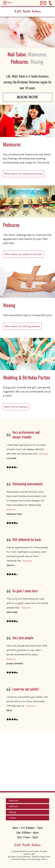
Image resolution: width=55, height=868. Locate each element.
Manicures (14, 801)
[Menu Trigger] (8, 2)
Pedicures (13, 806)
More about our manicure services (24, 174)
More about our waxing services (22, 326)
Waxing (12, 812)
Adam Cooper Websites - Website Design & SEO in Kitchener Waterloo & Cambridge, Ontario (30, 858)
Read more (44, 454)
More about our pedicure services (23, 254)
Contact (13, 818)
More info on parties (16, 407)
